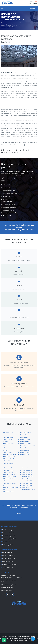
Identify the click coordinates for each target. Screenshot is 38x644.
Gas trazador (6, 196)
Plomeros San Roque (9, 479)
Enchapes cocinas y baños (10, 213)
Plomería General (7, 552)
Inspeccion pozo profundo (10, 194)
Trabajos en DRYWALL (9, 216)
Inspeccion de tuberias (9, 188)
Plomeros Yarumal (8, 492)
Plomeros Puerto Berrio (10, 472)
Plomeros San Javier (9, 457)
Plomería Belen (8, 461)
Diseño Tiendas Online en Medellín (14, 638)
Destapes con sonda (8, 210)
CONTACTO (19, 513)
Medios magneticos (8, 199)
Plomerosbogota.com (7, 588)
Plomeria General (8, 201)
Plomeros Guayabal (9, 459)
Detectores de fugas (8, 185)
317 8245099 (33, 3)
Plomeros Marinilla (9, 470)
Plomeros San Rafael (9, 477)
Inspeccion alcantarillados (10, 204)
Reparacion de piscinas (9, 191)
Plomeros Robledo (8, 437)
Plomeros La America (9, 454)
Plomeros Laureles (8, 452)
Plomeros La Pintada (9, 468)
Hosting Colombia (29, 638)
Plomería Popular (8, 463)
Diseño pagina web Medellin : (10, 636)
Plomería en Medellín (7, 590)
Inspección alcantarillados (9, 555)
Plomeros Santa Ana (9, 481)
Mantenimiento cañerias (9, 207)
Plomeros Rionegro (9, 474)
